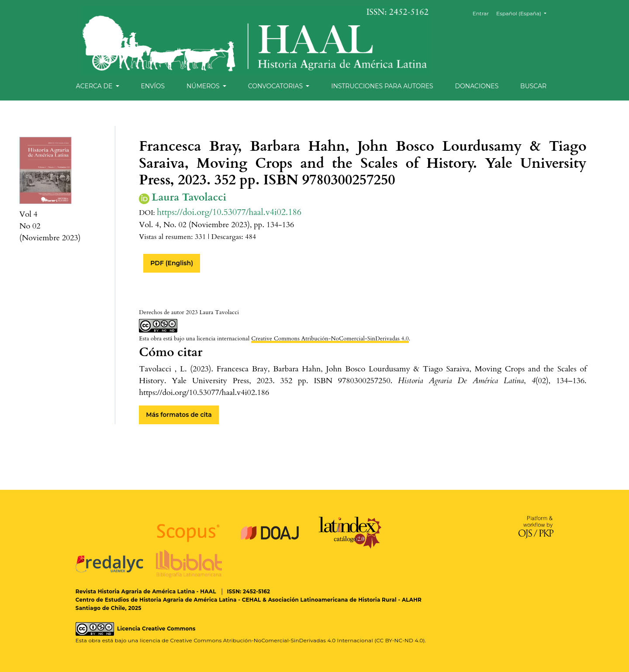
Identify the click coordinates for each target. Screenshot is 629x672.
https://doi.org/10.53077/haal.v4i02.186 (229, 212)
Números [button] (204, 86)
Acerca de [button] (95, 86)
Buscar (533, 86)
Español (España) (525, 13)
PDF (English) (172, 263)
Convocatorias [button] (276, 86)
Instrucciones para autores (382, 86)
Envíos (153, 86)
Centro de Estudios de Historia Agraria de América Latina (156, 600)
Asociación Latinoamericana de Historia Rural (332, 600)
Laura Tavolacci (189, 197)
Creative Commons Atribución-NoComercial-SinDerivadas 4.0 (330, 339)
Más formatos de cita (179, 415)
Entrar (481, 13)
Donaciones (477, 86)
